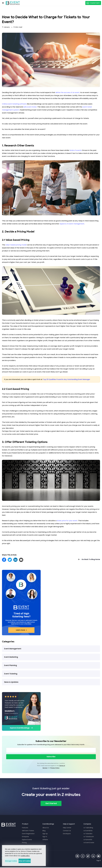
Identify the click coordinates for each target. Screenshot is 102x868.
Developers (67, 834)
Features (25, 828)
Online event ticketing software (14, 104)
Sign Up (45, 834)
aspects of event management (72, 224)
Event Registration (28, 834)
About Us (46, 828)
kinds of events (76, 150)
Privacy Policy (55, 768)
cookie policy (25, 856)
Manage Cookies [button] (14, 861)
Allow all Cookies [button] (34, 861)
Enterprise (25, 837)
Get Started (51, 804)
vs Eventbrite (88, 831)
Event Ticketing (11, 674)
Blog (44, 831)
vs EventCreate (89, 843)
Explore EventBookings (20, 728)
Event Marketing (11, 657)
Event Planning (11, 665)
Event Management (13, 649)
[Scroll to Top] (98, 861)
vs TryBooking (88, 828)
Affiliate (45, 840)
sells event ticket (30, 107)
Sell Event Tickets (28, 831)
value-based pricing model (16, 245)
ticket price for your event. (67, 521)
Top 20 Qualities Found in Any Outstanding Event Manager (66, 379)
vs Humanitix (88, 840)
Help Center (67, 828)
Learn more (20, 630)
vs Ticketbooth (89, 837)
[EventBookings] (13, 3)
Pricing (24, 843)
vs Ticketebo (88, 834)
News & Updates (11, 682)
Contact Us (67, 831)
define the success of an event (67, 92)
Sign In (45, 837)
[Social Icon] (77, 856)
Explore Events (27, 840)
